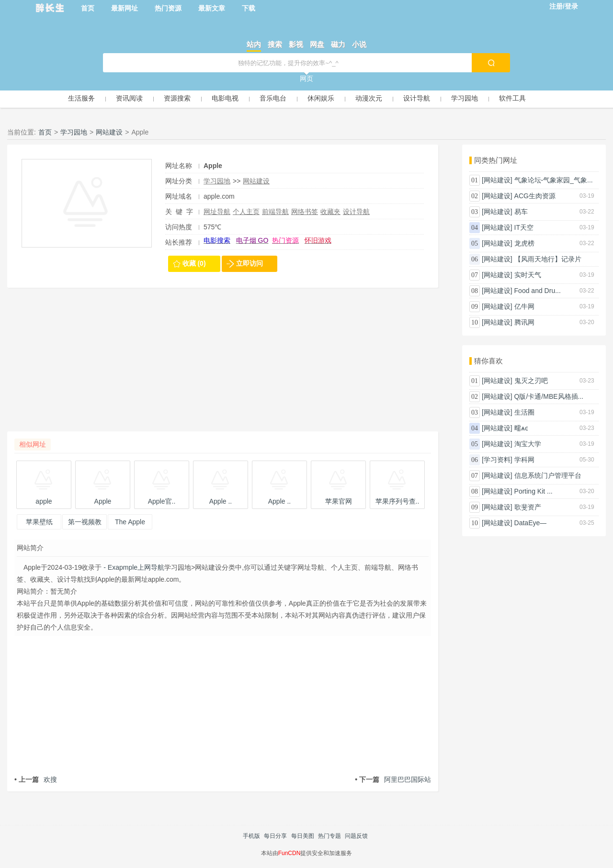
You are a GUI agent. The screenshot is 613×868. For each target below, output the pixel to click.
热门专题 (329, 836)
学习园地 (465, 98)
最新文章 (212, 8)
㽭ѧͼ (521, 428)
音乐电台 (273, 98)
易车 (521, 212)
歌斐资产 (528, 507)
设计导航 (417, 98)
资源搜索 (177, 98)
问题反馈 (356, 836)
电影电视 (225, 98)
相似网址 (33, 444)
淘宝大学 (528, 444)
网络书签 (305, 212)
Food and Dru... (538, 291)
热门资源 (168, 8)
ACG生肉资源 (535, 196)
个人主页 (246, 212)
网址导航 (217, 212)
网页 (306, 79)
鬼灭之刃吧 (531, 381)
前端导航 (275, 212)
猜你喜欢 (488, 361)
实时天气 (528, 275)
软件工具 (512, 98)
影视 (296, 44)
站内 (254, 44)
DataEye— (531, 523)
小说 (359, 44)
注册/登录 (564, 6)
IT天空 (524, 227)
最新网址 (125, 8)
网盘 (317, 44)
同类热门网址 (496, 160)
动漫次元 (369, 98)
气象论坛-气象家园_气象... (554, 180)
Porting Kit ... (534, 491)
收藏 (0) (194, 263)
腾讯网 (524, 322)
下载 (249, 8)
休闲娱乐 (321, 98)
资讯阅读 (129, 98)
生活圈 (524, 412)
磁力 (338, 44)
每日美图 (303, 836)
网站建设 (109, 132)
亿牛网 (524, 306)
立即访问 (250, 263)
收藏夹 (330, 212)
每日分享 (275, 836)
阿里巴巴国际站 (393, 779)
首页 (88, 8)
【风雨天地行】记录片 (548, 259)
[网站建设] (497, 180)
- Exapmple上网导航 (133, 567)
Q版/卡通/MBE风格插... (549, 396)
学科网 (524, 460)
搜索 (275, 44)
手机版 (251, 836)
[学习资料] (497, 460)
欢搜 (36, 779)
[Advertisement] (223, 364)
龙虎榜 (524, 243)
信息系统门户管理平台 (548, 475)
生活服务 (81, 98)
